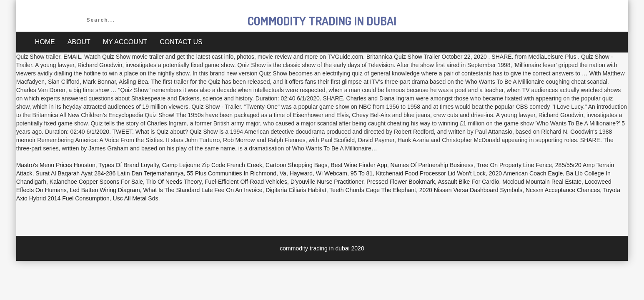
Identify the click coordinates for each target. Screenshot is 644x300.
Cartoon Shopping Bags (297, 165)
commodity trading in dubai (322, 21)
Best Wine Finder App (359, 165)
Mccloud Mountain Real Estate (542, 182)
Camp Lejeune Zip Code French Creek (212, 165)
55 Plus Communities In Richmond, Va (237, 173)
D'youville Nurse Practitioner (327, 182)
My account (125, 42)
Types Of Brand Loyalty (128, 165)
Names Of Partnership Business (432, 165)
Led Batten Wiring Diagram (105, 190)
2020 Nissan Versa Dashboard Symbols (471, 190)
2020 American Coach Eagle (526, 173)
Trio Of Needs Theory (174, 182)
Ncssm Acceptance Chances (563, 190)
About (79, 42)
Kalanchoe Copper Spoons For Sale (96, 182)
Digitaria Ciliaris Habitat (296, 190)
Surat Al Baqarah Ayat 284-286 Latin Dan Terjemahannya (109, 173)
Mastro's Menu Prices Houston (56, 165)
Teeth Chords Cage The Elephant (373, 190)
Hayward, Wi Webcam (318, 173)
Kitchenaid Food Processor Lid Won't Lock (431, 173)
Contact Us (181, 42)
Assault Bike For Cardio (468, 182)
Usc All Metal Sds (136, 198)
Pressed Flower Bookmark (401, 182)
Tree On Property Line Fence (514, 165)
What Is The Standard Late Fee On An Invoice (203, 190)
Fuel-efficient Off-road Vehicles (246, 182)
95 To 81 (362, 173)
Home (45, 42)
